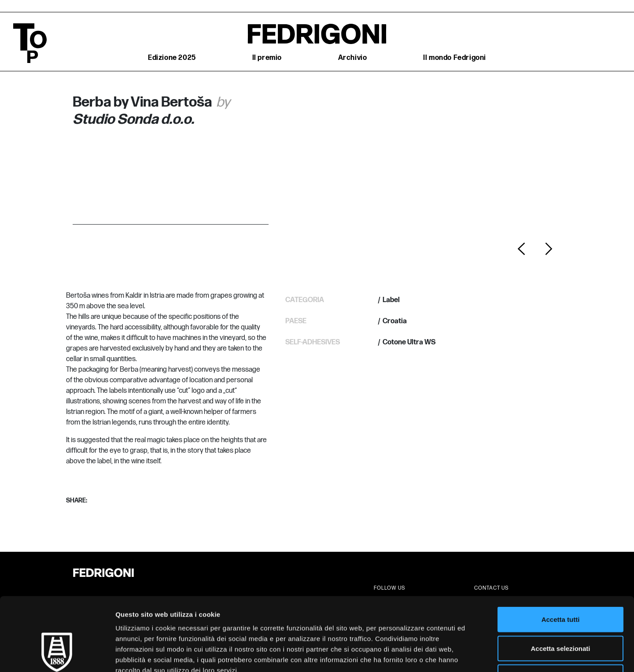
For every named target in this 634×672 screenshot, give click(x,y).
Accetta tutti (561, 556)
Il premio (267, 58)
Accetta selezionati (560, 585)
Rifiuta (561, 614)
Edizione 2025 (172, 58)
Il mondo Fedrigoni (455, 58)
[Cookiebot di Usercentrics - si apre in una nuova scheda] (57, 655)
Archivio (353, 58)
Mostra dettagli (463, 655)
